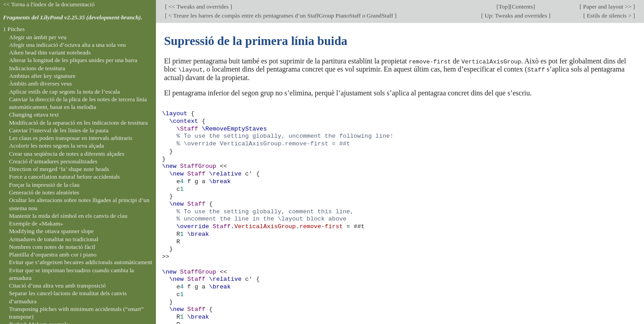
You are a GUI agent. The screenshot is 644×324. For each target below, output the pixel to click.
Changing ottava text (34, 115)
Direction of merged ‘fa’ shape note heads (59, 169)
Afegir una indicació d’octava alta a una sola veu (67, 45)
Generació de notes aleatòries (44, 192)
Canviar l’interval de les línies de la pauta (59, 130)
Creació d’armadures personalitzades (53, 161)
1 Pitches (14, 29)
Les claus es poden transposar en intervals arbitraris (71, 138)
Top (503, 7)
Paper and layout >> (607, 7)
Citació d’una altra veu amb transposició (57, 286)
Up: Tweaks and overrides (516, 16)
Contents (522, 7)
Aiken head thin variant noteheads (50, 52)
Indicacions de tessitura (37, 68)
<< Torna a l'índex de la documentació (49, 4)
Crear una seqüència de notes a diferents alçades (67, 154)
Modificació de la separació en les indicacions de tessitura (78, 123)
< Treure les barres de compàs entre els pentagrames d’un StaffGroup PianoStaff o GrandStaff (281, 16)
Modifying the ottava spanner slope (51, 231)
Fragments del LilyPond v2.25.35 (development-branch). (73, 17)
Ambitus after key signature (42, 76)
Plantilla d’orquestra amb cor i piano (53, 254)
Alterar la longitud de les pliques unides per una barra (73, 60)
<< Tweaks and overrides (198, 7)
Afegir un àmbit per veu (38, 37)
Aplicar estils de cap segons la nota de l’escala (64, 92)
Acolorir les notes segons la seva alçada (57, 146)
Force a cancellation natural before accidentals (64, 177)
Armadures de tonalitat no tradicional (54, 239)
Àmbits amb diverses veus (41, 83)
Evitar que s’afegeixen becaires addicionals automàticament (81, 262)
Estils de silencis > (609, 16)
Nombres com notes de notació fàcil (52, 247)
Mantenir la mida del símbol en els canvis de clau (68, 216)
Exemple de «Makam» (36, 223)
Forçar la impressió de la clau (44, 185)
